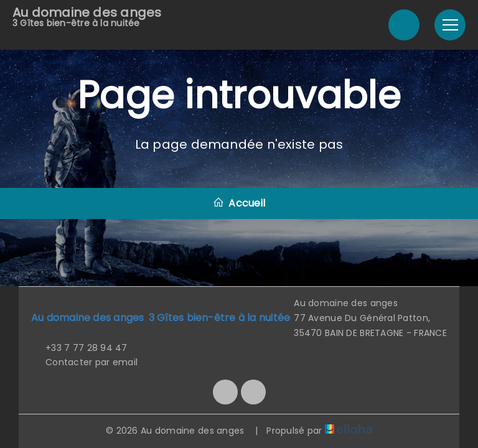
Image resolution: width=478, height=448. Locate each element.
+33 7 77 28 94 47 (79, 348)
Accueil (239, 203)
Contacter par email (84, 362)
